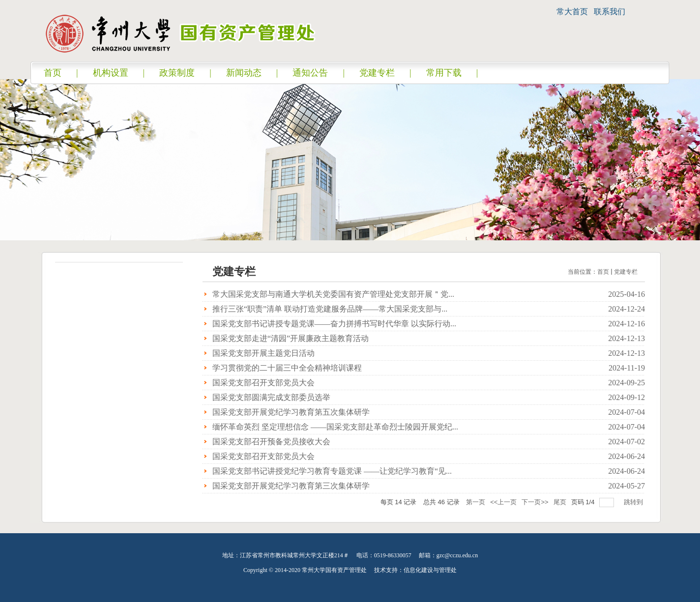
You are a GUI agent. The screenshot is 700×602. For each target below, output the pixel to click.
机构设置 (111, 73)
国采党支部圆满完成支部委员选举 (271, 397)
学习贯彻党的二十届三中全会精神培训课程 (287, 368)
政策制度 (177, 73)
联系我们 (610, 12)
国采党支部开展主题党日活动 (263, 353)
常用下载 (444, 73)
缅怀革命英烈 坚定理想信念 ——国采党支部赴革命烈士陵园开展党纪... (335, 427)
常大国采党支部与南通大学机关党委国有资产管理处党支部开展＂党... (333, 294)
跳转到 (634, 502)
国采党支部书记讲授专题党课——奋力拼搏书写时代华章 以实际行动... (334, 324)
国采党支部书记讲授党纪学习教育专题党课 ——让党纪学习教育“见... (332, 471)
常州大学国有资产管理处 (334, 570)
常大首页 (572, 12)
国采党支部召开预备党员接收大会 (271, 442)
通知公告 (310, 73)
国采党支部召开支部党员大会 (263, 383)
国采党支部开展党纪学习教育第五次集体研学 (291, 412)
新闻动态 (244, 73)
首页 (53, 73)
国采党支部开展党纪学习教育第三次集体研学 (291, 486)
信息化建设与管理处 (430, 570)
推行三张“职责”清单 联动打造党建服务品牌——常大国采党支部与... (330, 309)
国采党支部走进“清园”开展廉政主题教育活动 (291, 338)
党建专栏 (377, 73)
